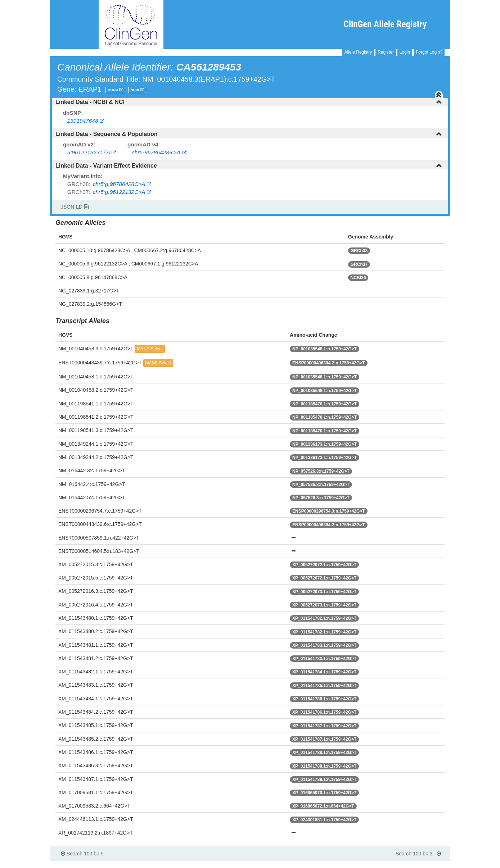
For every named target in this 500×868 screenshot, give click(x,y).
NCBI (135, 90)
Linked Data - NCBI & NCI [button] (249, 102)
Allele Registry (358, 52)
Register (386, 52)
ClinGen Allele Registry (385, 24)
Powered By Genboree (415, 864)
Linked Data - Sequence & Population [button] (249, 134)
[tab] (250, 102)
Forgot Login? (429, 52)
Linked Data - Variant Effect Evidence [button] (249, 166)
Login (405, 52)
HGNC (113, 90)
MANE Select (150, 349)
